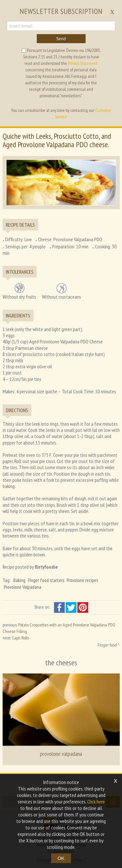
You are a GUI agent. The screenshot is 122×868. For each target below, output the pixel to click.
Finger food (107, 645)
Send (61, 39)
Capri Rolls (20, 638)
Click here (96, 802)
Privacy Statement (83, 63)
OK (61, 858)
